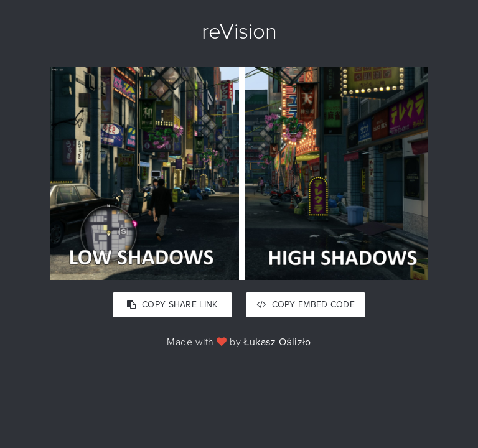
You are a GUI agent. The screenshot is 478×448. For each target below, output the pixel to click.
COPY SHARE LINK (172, 305)
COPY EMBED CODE (306, 305)
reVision (239, 32)
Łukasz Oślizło (278, 342)
